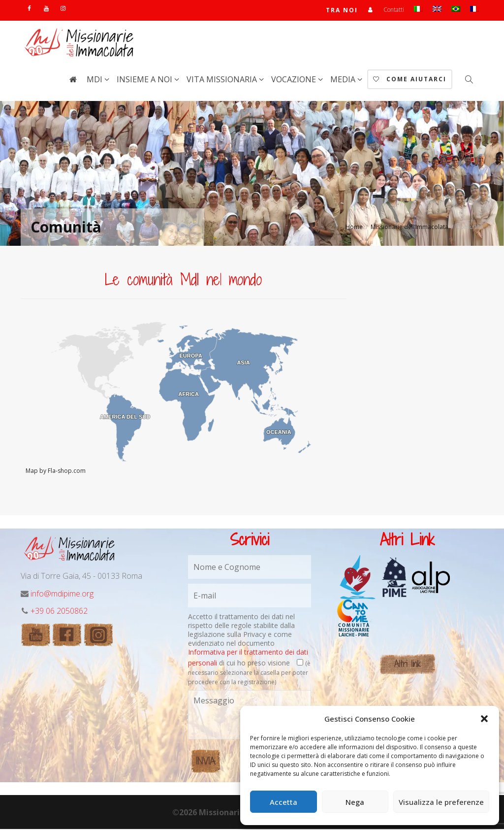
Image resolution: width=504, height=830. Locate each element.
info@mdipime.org (62, 595)
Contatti (394, 10)
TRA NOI (342, 11)
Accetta (283, 802)
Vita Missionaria (223, 80)
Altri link (407, 665)
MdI (95, 80)
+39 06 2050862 (59, 612)
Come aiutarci (410, 80)
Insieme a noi (145, 80)
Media (344, 80)
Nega (355, 802)
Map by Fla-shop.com (56, 472)
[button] (484, 719)
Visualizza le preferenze (441, 802)
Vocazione (295, 80)
